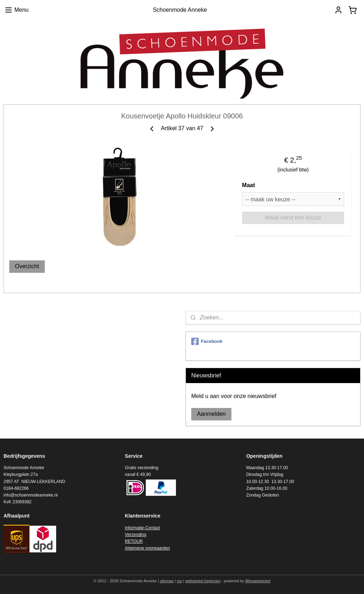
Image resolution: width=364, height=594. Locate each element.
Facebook (207, 341)
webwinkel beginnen (203, 581)
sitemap (167, 581)
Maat (248, 185)
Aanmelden (211, 414)
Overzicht (27, 266)
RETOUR (134, 541)
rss (179, 581)
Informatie (134, 528)
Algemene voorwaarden (147, 548)
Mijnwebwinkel (258, 581)
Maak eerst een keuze (293, 218)
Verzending (135, 535)
